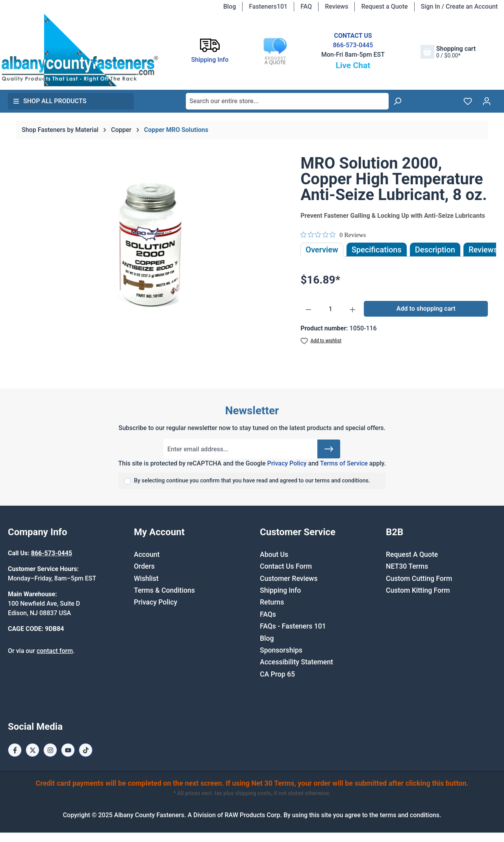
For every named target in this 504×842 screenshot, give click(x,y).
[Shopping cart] (448, 52)
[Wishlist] (468, 101)
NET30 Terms (407, 566)
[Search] (397, 101)
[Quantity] (331, 309)
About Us (274, 555)
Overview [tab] (322, 250)
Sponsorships (281, 650)
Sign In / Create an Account (459, 6)
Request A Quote (412, 555)
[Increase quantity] (353, 309)
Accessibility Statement (296, 662)
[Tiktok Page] (86, 750)
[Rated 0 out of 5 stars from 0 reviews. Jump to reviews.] (333, 235)
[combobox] (287, 101)
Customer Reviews (289, 579)
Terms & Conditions (164, 590)
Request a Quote (384, 6)
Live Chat (353, 65)
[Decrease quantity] (309, 309)
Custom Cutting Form (419, 579)
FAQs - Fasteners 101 (293, 626)
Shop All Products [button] (50, 101)
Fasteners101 (268, 6)
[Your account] (487, 101)
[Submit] (329, 449)
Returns (272, 602)
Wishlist (146, 579)
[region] (150, 240)
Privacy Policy (287, 463)
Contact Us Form (286, 566)
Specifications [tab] (377, 250)
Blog (230, 6)
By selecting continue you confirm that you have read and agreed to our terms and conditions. (252, 481)
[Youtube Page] (68, 750)
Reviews (336, 6)
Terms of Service (344, 463)
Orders (144, 566)
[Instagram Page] (50, 750)
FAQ (306, 6)
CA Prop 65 (277, 674)
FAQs (268, 614)
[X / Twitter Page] (32, 750)
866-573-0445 (353, 45)
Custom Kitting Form (418, 590)
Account (147, 555)
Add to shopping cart (426, 309)
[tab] (435, 250)
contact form (55, 651)
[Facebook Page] (15, 750)
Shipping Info (280, 590)
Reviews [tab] (483, 250)
